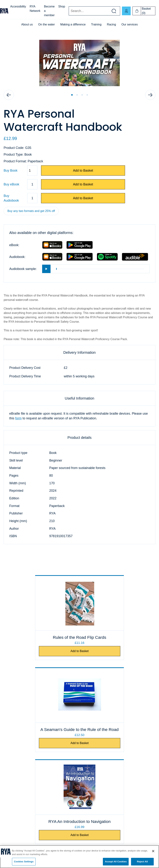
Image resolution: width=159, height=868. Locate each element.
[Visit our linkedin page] (47, 844)
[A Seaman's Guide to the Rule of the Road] (118, 603)
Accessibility (18, 6)
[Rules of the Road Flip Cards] (42, 603)
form (19, 418)
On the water (47, 24)
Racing (111, 24)
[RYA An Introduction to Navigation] (42, 701)
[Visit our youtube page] (22, 844)
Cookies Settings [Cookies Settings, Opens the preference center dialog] (24, 862)
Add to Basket (83, 171)
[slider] (100, 269)
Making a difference (73, 24)
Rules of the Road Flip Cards (42, 644)
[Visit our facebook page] (9, 844)
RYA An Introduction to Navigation (42, 736)
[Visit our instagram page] (35, 844)
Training (96, 24)
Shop (62, 6)
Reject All (142, 862)
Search (69, 11)
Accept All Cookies (116, 862)
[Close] (153, 851)
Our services (130, 24)
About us (27, 24)
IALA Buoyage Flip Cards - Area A (117, 736)
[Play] (46, 269)
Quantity (4, 171)
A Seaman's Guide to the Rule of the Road (117, 640)
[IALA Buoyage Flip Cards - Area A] (118, 701)
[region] (79, 857)
